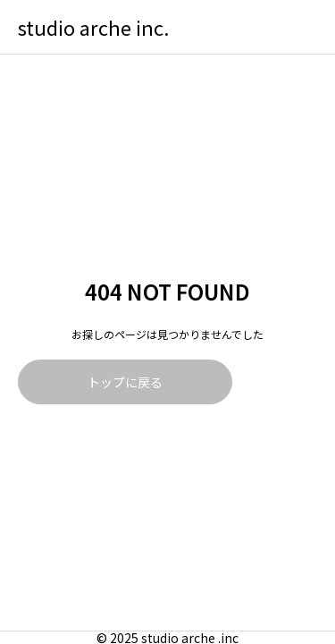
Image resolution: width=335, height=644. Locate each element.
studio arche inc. (94, 27)
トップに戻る (125, 382)
